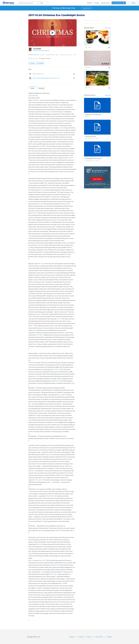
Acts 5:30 (57, 565)
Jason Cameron (89, 160)
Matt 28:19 (50, 496)
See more (108, 28)
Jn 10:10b (42, 146)
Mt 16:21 (41, 264)
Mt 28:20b (50, 540)
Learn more (87, 8)
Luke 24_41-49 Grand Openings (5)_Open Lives (46, 78)
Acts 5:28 (38, 172)
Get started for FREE (119, 3)
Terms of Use (99, 637)
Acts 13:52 (37, 376)
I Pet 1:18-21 (39, 480)
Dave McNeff (37, 49)
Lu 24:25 (62, 395)
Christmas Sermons (34, 55)
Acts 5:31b (53, 574)
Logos (38, 637)
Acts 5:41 (34, 213)
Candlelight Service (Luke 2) (93, 158)
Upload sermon (106, 3)
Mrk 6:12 (49, 455)
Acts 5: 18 (62, 128)
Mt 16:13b (58, 220)
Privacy (89, 637)
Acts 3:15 (42, 190)
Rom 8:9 (40, 544)
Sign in (134, 3)
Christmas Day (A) (90, 136)
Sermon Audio (38, 74)
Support (110, 637)
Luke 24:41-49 (33, 96)
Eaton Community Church (41, 50)
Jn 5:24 (71, 158)
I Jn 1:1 (58, 319)
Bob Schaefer (89, 138)
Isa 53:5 (62, 475)
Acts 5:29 (40, 204)
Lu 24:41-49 (35, 100)
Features (90, 3)
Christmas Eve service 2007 (93, 115)
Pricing (97, 3)
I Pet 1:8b (39, 335)
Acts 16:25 (60, 381)
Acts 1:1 (49, 112)
